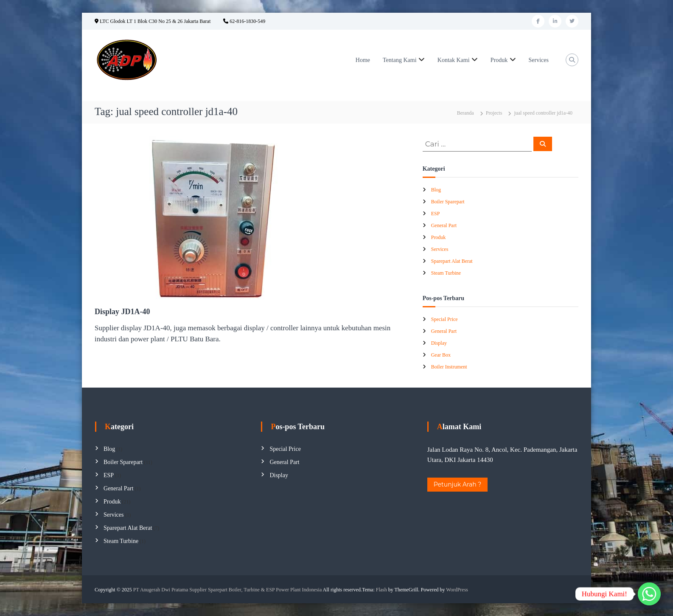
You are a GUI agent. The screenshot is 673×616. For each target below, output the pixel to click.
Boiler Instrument (449, 367)
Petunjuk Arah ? (458, 484)
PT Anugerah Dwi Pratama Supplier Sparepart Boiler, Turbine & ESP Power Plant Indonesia (227, 590)
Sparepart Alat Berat (452, 261)
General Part (444, 225)
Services (539, 60)
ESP (436, 214)
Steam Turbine (446, 273)
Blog (436, 190)
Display (439, 343)
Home (363, 60)
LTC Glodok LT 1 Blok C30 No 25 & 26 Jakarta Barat (153, 21)
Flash (381, 590)
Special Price (444, 319)
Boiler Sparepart (448, 202)
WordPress (457, 590)
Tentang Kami (400, 60)
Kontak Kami (454, 60)
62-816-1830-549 (244, 21)
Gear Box (441, 355)
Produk (499, 60)
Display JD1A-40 (122, 312)
